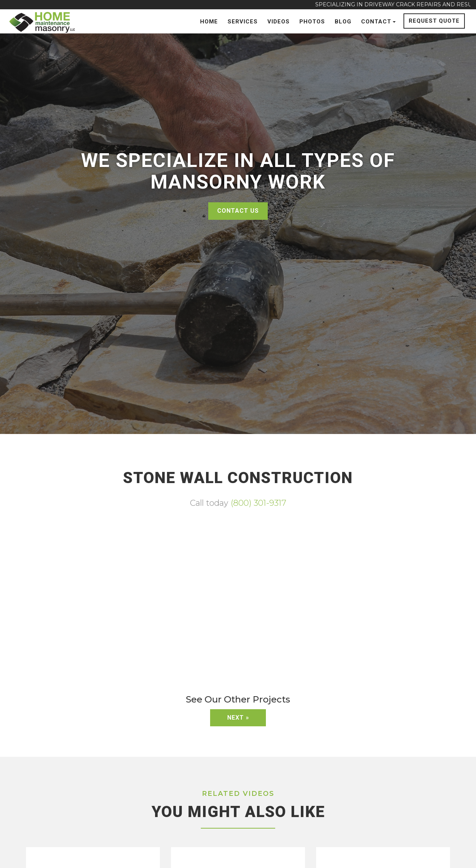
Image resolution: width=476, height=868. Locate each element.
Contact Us (238, 211)
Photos (312, 22)
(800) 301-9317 (258, 503)
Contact (378, 22)
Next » (238, 718)
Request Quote (434, 21)
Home (209, 22)
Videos (279, 22)
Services (243, 22)
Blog (343, 22)
